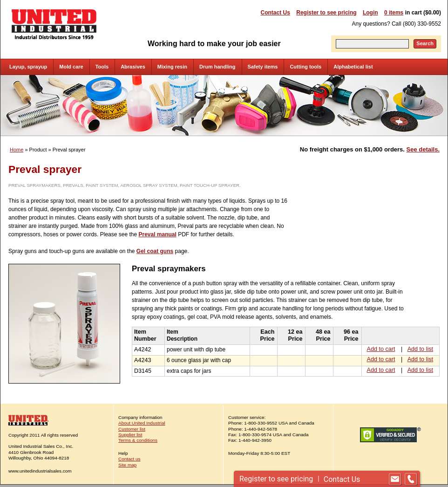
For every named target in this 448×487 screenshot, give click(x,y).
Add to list (420, 349)
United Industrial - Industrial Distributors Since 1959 (54, 24)
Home (17, 150)
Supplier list (130, 435)
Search (425, 43)
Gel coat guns (155, 251)
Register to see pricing (326, 13)
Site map (127, 465)
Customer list (132, 429)
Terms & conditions (138, 440)
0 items (394, 13)
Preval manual (157, 234)
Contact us (129, 459)
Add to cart (381, 349)
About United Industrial (142, 423)
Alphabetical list (353, 67)
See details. (423, 149)
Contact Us (275, 13)
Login (370, 13)
